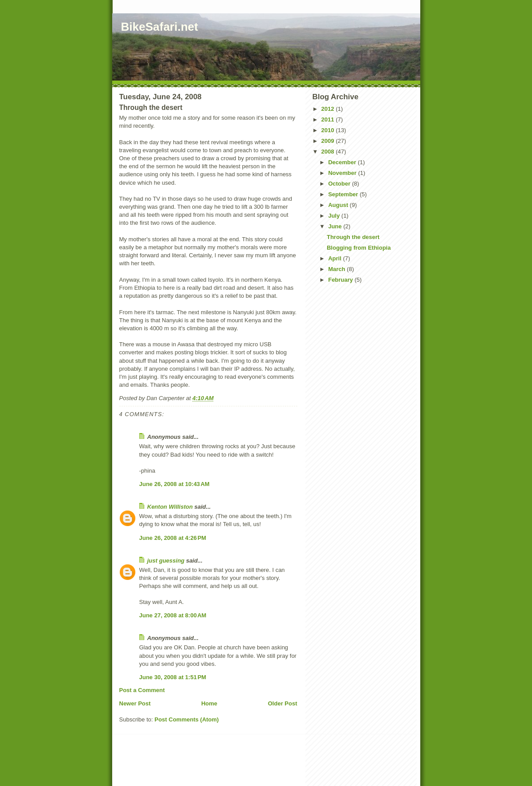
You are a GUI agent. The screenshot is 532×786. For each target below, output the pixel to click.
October (340, 184)
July (335, 216)
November (343, 173)
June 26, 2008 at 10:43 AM (175, 484)
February (341, 280)
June (336, 226)
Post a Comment (142, 690)
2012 (329, 109)
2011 (329, 120)
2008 (329, 152)
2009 (329, 141)
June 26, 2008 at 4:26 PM (173, 538)
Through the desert (353, 237)
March (337, 269)
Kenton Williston (170, 507)
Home (209, 703)
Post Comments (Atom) (187, 719)
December (343, 162)
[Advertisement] (225, 767)
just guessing (166, 561)
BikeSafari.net (160, 27)
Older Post (283, 703)
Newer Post (135, 703)
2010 (329, 130)
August (339, 205)
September (344, 194)
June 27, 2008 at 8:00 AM (173, 615)
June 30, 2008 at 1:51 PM (173, 677)
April (335, 258)
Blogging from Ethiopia (359, 248)
